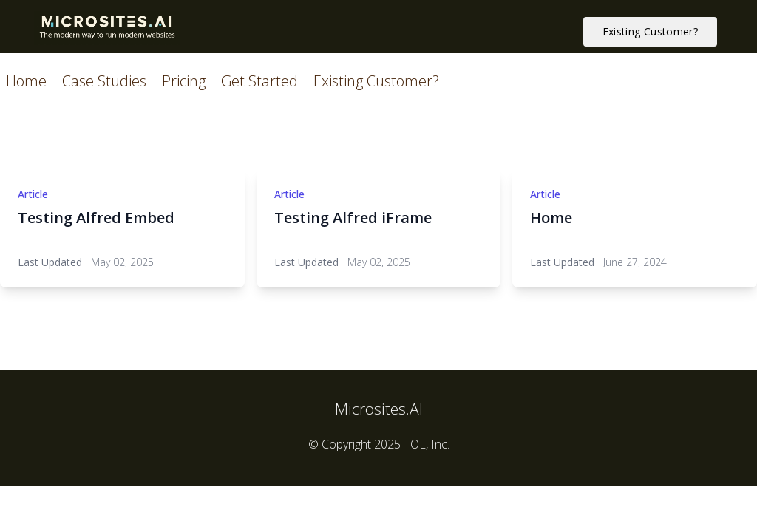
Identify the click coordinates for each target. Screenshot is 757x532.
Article (33, 194)
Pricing (186, 81)
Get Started (261, 81)
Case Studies (106, 81)
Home (28, 81)
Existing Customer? (376, 81)
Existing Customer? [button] (650, 31)
